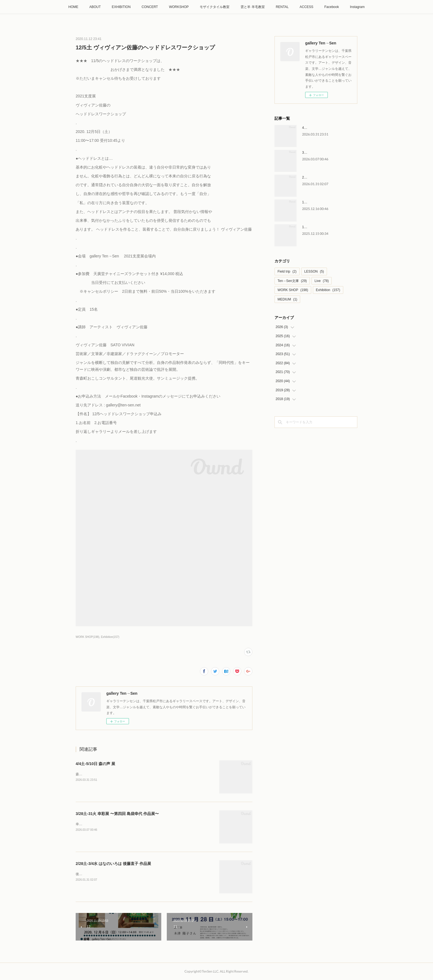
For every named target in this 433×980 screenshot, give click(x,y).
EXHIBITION (121, 7)
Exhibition (328, 290)
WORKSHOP (179, 7)
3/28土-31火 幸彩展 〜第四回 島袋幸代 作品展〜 (117, 814)
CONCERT (150, 7)
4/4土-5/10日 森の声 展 (95, 764)
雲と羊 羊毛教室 (253, 7)
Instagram (357, 7)
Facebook (332, 7)
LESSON (314, 271)
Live (322, 281)
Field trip (287, 271)
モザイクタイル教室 (215, 7)
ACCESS (306, 7)
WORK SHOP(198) (88, 637)
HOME (73, 7)
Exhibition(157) (110, 637)
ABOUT (95, 7)
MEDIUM (287, 299)
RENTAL (282, 7)
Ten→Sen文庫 (292, 281)
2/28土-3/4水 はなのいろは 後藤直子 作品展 (113, 864)
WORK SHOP (293, 290)
